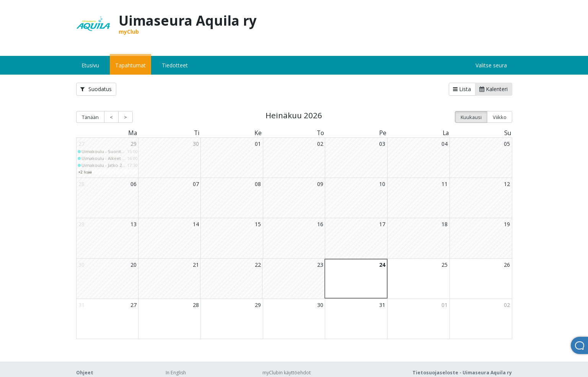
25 (445, 265)
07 (196, 184)
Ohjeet (85, 373)
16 (320, 224)
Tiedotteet (175, 65)
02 (320, 144)
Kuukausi (471, 117)
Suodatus (96, 89)
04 (445, 144)
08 (258, 184)
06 (134, 184)
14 (196, 224)
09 (320, 184)
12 (507, 184)
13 (134, 224)
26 (507, 265)
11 (445, 184)
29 (134, 144)
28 (196, 305)
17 (382, 224)
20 (134, 265)
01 (258, 144)
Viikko (500, 117)
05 (507, 144)
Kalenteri (494, 89)
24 (382, 265)
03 (382, 144)
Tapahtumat (130, 65)
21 (196, 265)
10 (382, 184)
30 (196, 144)
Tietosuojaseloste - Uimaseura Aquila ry (462, 373)
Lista (462, 89)
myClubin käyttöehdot (287, 373)
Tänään (90, 117)
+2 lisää (85, 172)
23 (320, 265)
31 (382, 305)
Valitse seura (491, 65)
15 (258, 224)
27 (134, 305)
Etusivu (90, 65)
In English (176, 373)
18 (445, 224)
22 (258, 265)
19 (507, 224)
